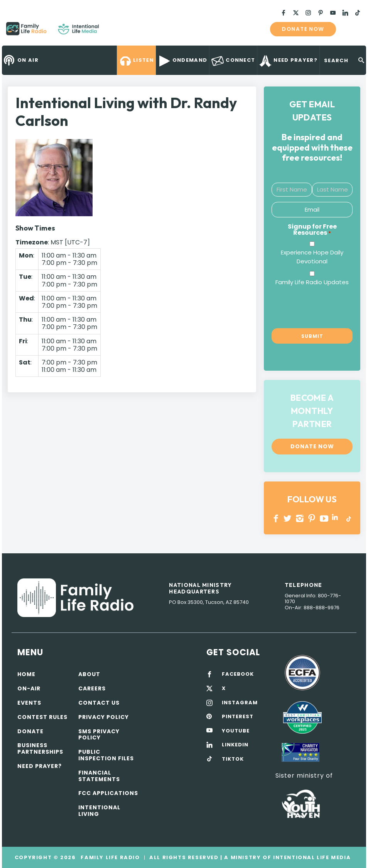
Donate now (303, 29)
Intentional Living (99, 811)
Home (26, 674)
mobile (352, 29)
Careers (92, 688)
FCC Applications (108, 793)
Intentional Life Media (311, 857)
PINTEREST (312, 518)
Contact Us (99, 703)
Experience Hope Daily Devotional (312, 257)
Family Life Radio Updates (312, 282)
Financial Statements (99, 776)
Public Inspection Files (106, 755)
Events (29, 703)
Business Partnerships (40, 748)
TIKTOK (233, 759)
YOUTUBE (324, 518)
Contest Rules (42, 717)
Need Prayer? (40, 766)
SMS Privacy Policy (99, 735)
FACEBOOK (238, 674)
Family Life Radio (110, 32)
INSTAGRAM (300, 518)
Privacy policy (104, 717)
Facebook (276, 518)
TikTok (348, 518)
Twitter (288, 518)
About (89, 674)
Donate (30, 731)
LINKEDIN (336, 518)
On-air (29, 688)
